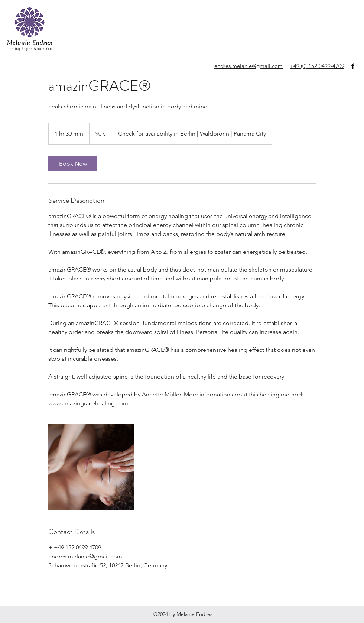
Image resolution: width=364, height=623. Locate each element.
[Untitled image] (91, 467)
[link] (73, 164)
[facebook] (353, 66)
